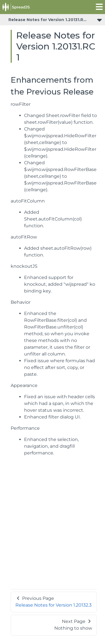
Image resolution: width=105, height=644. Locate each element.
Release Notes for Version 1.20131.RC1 (48, 20)
